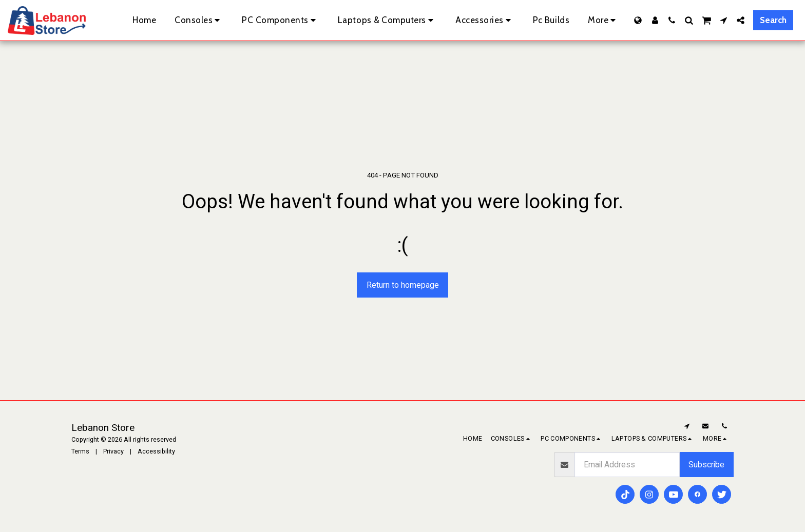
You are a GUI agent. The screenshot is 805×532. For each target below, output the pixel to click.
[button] (672, 20)
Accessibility (156, 451)
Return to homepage (403, 285)
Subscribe (706, 465)
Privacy (113, 451)
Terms (80, 451)
